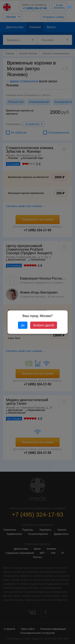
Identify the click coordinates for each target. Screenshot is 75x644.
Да (23, 325)
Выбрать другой (43, 325)
